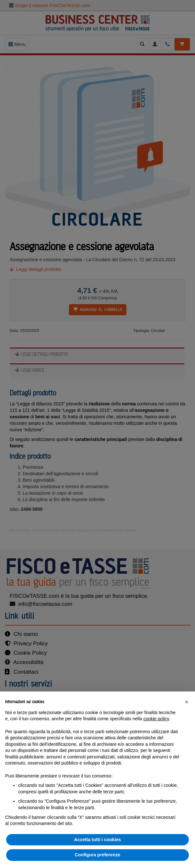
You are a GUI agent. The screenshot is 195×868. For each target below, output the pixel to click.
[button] (187, 702)
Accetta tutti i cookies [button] (98, 840)
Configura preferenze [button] (98, 855)
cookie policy (156, 719)
